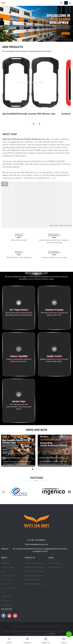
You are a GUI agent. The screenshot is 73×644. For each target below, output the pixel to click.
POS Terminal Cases (32, 580)
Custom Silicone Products (34, 563)
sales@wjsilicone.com (39, 544)
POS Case (21, 145)
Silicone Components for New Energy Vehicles (17, 458)
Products (24, 626)
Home (15, 626)
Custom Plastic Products (34, 576)
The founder (6, 580)
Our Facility (5, 601)
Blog (49, 626)
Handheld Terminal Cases (34, 567)
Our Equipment (7, 605)
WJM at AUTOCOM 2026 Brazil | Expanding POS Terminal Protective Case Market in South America (53, 458)
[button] (2, 23)
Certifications (6, 596)
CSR (3, 592)
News (43, 626)
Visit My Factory (66, 225)
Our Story (5, 584)
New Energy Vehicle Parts (35, 571)
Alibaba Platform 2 (55, 563)
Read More (54, 225)
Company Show (7, 567)
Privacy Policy (31, 634)
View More (7, 117)
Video (3, 571)
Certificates (6, 563)
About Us (34, 626)
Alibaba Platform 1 (55, 567)
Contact (57, 626)
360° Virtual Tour (8, 576)
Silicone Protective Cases (34, 584)
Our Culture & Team (9, 588)
